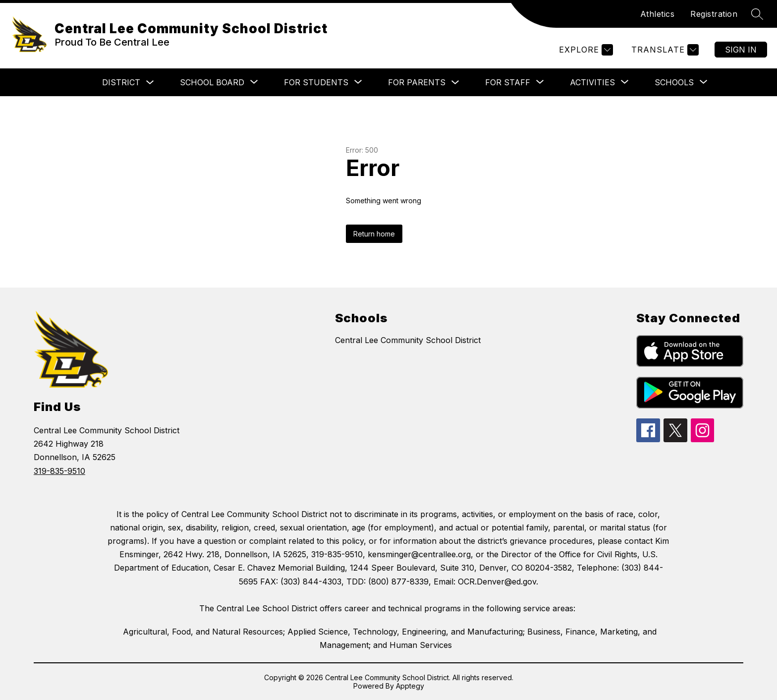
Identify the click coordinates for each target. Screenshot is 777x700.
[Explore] (585, 50)
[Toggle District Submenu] (150, 83)
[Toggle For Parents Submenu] (455, 83)
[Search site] (757, 14)
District (121, 82)
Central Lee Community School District (408, 340)
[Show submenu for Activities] (592, 82)
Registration (714, 14)
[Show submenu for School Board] (212, 82)
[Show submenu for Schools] (674, 82)
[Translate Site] (664, 50)
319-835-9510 (59, 471)
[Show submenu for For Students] (316, 82)
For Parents (417, 82)
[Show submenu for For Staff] (508, 82)
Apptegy (410, 686)
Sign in (741, 50)
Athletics (658, 14)
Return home (374, 234)
